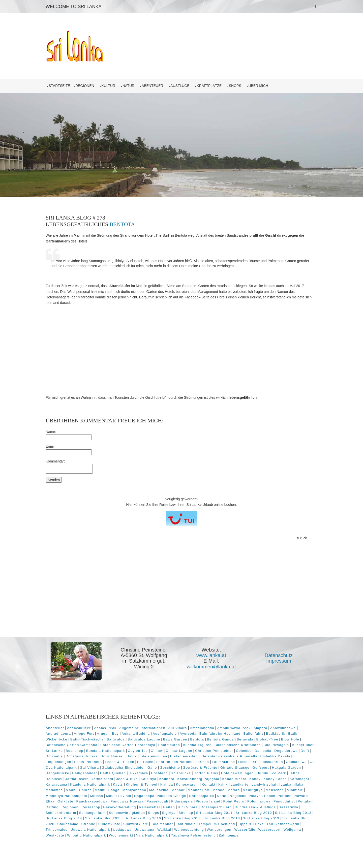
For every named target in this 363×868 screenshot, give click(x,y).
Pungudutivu (96, 808)
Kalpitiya (103, 780)
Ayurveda (229, 729)
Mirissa (128, 797)
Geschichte (104, 768)
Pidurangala (240, 802)
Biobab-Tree (69, 740)
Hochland (106, 774)
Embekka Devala (163, 757)
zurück (289, 536)
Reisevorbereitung (201, 808)
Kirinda (155, 785)
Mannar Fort (211, 791)
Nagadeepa (176, 797)
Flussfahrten (163, 763)
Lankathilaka (280, 785)
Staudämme (199, 825)
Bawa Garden (222, 734)
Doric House (224, 751)
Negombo (270, 797)
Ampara (273, 723)
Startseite (72, 83)
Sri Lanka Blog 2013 (137, 819)
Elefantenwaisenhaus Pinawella (117, 757)
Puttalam (117, 808)
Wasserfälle (146, 836)
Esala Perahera (224, 757)
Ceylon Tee (225, 746)
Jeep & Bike (81, 780)
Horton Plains (152, 774)
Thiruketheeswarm (167, 830)
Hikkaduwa (85, 774)
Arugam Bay (149, 729)
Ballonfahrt (294, 729)
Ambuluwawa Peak (246, 723)
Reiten (251, 808)
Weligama (193, 836)
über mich (272, 83)
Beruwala (292, 734)
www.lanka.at (213, 653)
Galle (86, 768)
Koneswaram (176, 785)
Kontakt (197, 785)
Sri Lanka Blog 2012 (97, 819)
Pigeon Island (266, 802)
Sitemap (276, 813)
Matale (231, 791)
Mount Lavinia (150, 797)
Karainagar (254, 780)
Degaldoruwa (132, 751)
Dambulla (109, 751)
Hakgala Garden (220, 768)
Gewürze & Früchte (134, 768)
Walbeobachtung (90, 836)
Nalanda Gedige (204, 797)
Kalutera (121, 780)
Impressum (277, 658)
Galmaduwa (187, 763)
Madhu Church (91, 791)
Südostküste (240, 825)
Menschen (287, 791)
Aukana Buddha (177, 729)
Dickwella (166, 751)
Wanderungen (120, 836)
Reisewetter (231, 808)
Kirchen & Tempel (130, 785)
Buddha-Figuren (256, 740)
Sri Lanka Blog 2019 (128, 825)
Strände (219, 825)
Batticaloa (163, 734)
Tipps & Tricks (135, 830)
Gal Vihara (252, 763)
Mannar (191, 791)
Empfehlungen (194, 757)
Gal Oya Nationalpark (220, 763)
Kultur (122, 83)
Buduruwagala (94, 746)
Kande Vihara (189, 780)
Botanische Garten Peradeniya (186, 740)
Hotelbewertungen (184, 774)
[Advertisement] (181, 348)
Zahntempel (142, 842)
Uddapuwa (263, 830)
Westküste (214, 836)
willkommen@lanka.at (213, 664)
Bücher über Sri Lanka (129, 746)
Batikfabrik (70, 734)
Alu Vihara (190, 723)
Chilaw (244, 746)
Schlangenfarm (183, 813)
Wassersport (170, 836)
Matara (246, 791)
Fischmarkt (139, 763)
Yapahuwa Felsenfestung (106, 842)
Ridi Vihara (269, 808)
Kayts (106, 785)
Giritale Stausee (168, 768)
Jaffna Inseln (279, 774)
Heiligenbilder (276, 768)
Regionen (98, 83)
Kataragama (278, 780)
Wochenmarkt (280, 836)
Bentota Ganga (268, 734)
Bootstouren (228, 740)
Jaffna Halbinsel (250, 774)
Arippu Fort (125, 729)
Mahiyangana (147, 791)
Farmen (93, 763)
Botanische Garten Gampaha (130, 740)
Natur (142, 83)
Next (299, 183)
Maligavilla (172, 791)
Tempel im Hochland (101, 830)
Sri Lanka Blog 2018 (88, 825)
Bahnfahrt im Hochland (261, 729)
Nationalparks (234, 797)
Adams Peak (118, 723)
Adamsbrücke (92, 723)
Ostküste (123, 802)
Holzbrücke (127, 774)
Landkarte (228, 785)
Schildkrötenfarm (151, 813)
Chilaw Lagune (266, 746)
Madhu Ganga (120, 791)
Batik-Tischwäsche (134, 734)
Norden (79, 802)
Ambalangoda (215, 723)
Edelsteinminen (265, 751)
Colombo (90, 751)
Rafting (134, 808)
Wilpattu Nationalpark (246, 836)
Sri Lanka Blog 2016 (255, 819)
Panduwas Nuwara (185, 802)
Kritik (211, 785)
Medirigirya (265, 791)
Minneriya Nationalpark (98, 797)
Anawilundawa (71, 729)
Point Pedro (291, 802)
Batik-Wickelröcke (99, 734)
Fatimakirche (114, 763)
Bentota (135, 222)
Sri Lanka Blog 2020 (167, 825)
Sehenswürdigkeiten (217, 813)
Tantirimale (70, 830)
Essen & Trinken (255, 757)
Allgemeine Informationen (155, 723)
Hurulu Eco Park (218, 774)
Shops (249, 83)
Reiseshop (173, 808)
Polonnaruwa (70, 808)
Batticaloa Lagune (191, 734)
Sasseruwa (123, 813)
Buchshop (161, 746)
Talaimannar (293, 825)
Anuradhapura (99, 729)
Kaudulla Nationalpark (78, 785)
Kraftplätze (223, 83)
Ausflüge (193, 83)
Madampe (67, 791)
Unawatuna (285, 830)
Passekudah (215, 802)
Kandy (209, 780)
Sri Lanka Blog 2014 (176, 819)
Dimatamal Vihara (194, 751)
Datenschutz (277, 653)
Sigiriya (259, 813)
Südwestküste (267, 825)
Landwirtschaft (253, 785)
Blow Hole (92, 740)
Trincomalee (198, 830)
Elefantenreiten (72, 757)
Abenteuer (166, 83)
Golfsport (194, 768)
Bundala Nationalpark (192, 746)
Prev (278, 183)
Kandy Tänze (230, 780)
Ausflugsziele (206, 729)
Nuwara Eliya (100, 802)
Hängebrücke (249, 768)
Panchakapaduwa (149, 802)
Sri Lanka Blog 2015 (216, 819)
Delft (150, 751)
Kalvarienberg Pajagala (153, 780)
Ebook (243, 751)
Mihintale (66, 797)
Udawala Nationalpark (231, 830)
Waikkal (65, 836)
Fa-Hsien (281, 757)
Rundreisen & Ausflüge (90, 813)
